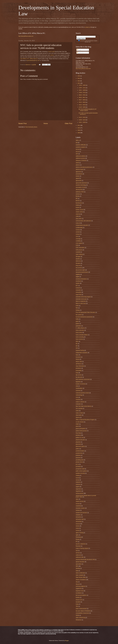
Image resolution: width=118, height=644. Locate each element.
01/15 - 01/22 (82, 117)
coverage (78, 239)
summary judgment (81, 586)
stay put (78, 584)
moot (77, 397)
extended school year (81, 299)
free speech (79, 315)
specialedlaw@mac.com (33, 60)
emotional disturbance (81, 279)
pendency (78, 435)
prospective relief (80, 469)
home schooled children (82, 335)
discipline (78, 263)
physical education (80, 440)
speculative (79, 564)
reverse (78, 526)
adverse (78, 165)
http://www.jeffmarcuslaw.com (26, 36)
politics (78, 449)
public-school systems (81, 471)
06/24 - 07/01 (82, 95)
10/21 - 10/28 (82, 90)
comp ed (78, 223)
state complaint (80, 575)
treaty (77, 604)
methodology (79, 395)
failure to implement (81, 301)
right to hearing (80, 533)
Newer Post (23, 123)
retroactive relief (80, 519)
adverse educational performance (84, 167)
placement (78, 444)
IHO (77, 348)
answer (78, 176)
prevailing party (80, 460)
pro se (77, 464)
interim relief (79, 362)
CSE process (79, 250)
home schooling (80, 337)
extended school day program (83, 297)
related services (80, 501)
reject (77, 499)
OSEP (77, 424)
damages (78, 256)
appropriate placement (81, 183)
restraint (78, 510)
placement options (80, 446)
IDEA (77, 341)
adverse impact (80, 169)
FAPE (77, 306)
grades (78, 323)
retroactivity (79, 521)
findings (78, 310)
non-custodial (79, 408)
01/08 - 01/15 (82, 120)
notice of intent (80, 413)
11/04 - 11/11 (82, 88)
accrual (78, 149)
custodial (78, 252)
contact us (88, 27)
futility (77, 319)
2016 (79, 76)
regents (78, 487)
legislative (78, 382)
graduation (79, 326)
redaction (78, 482)
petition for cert (80, 437)
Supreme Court (80, 591)
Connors (78, 230)
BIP (77, 198)
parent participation (81, 429)
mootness (78, 399)
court (77, 236)
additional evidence (81, 156)
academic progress (81, 147)
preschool (78, 458)
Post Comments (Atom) (31, 127)
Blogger (67, 641)
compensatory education (82, 225)
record (77, 478)
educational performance (82, 272)
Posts (79, 50)
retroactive (78, 517)
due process (79, 268)
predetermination (80, 451)
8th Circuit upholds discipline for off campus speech (87, 110)
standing (78, 568)
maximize (78, 391)
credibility (78, 241)
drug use (78, 265)
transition (78, 602)
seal (77, 551)
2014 (79, 78)
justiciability (79, 370)
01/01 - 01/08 (82, 122)
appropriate (79, 181)
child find (78, 214)
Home (46, 123)
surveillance (79, 593)
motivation (78, 404)
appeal (78, 178)
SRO (77, 566)
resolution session (80, 508)
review (77, 528)
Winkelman (79, 620)
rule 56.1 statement (81, 544)
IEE (77, 344)
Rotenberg (78, 537)
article (52, 55)
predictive (78, 455)
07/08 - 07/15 (82, 93)
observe (78, 417)
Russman (78, 546)
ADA (77, 154)
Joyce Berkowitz (80, 366)
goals (77, 321)
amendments (79, 174)
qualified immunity (80, 473)
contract (78, 234)
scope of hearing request (82, 548)
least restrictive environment (83, 379)
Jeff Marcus (79, 364)
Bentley (78, 196)
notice (77, 411)
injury (77, 355)
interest (78, 359)
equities (78, 283)
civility (77, 216)
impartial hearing (80, 350)
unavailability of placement (82, 613)
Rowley (78, 539)
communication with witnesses (83, 221)
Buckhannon (79, 203)
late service (79, 375)
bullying (78, 205)
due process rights (80, 270)
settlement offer (80, 557)
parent (77, 426)
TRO (77, 606)
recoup (78, 480)
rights (77, 535)
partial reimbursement (81, 431)
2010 (79, 128)
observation (79, 415)
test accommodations (81, 595)
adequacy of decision (81, 160)
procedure (78, 466)
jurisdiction (79, 368)
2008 (79, 133)
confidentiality (79, 228)
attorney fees (79, 189)
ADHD (77, 163)
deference (78, 261)
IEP (77, 346)
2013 (79, 81)
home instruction (80, 330)
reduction (78, 484)
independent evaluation (82, 353)
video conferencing (81, 618)
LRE (77, 386)
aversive (78, 194)
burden (78, 207)
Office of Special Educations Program (85, 420)
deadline (78, 259)
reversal (78, 524)
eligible (78, 277)
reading (78, 475)
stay (77, 582)
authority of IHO (80, 192)
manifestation (79, 388)
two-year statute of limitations (83, 611)
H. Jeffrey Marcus (80, 328)
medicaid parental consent (82, 393)
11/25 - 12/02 (82, 85)
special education (80, 562)
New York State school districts (84, 406)
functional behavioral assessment (84, 317)
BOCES (78, 201)
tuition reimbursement (81, 609)
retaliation (78, 515)
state (77, 571)
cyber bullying (79, 254)
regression (78, 489)
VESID (78, 615)
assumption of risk (80, 187)
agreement (79, 172)
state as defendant (80, 573)
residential (78, 506)
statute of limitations (81, 580)
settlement (78, 555)
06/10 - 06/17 (82, 97)
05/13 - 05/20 (82, 102)
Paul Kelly (78, 433)
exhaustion (79, 292)
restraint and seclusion (82, 513)
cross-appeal (79, 243)
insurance (78, 357)
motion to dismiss (80, 402)
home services (79, 339)
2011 (79, 125)
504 (77, 143)
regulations (79, 491)
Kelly (77, 373)
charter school (79, 212)
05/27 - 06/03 (82, 100)
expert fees (79, 295)
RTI (77, 542)
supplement (79, 588)
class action (79, 219)
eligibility (78, 274)
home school (79, 332)
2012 (79, 83)
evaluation (78, 290)
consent (78, 232)
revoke (78, 530)
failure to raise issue (81, 303)
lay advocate (79, 377)
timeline (78, 597)
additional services (80, 158)
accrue (78, 152)
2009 (79, 130)
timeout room (79, 600)
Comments (80, 53)
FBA (77, 308)
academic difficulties (81, 145)
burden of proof (80, 210)
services (78, 553)
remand (78, 504)
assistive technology (81, 185)
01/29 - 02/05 (82, 107)
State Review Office (81, 577)
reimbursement (80, 493)
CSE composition (80, 248)
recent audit (51, 52)
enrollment (78, 281)
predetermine (79, 453)
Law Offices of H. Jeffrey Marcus (29, 59)
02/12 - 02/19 (82, 105)
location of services (81, 384)
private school (79, 462)
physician (78, 442)
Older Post (68, 123)
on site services (80, 422)
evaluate (78, 288)
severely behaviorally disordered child (85, 559)
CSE (77, 245)
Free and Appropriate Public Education (86, 312)
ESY (77, 286)
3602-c (78, 140)
